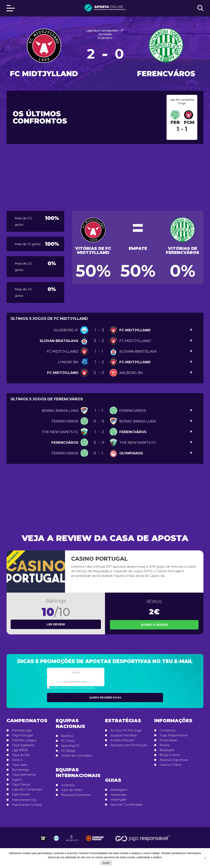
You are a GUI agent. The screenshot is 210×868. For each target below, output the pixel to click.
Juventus (68, 785)
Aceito (106, 863)
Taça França (21, 784)
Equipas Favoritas (124, 735)
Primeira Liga (22, 730)
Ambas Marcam (122, 740)
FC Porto (68, 741)
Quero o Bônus (154, 625)
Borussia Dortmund (76, 795)
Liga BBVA (20, 750)
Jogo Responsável (173, 735)
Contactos (167, 730)
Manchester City (24, 800)
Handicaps (118, 795)
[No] (205, 858)
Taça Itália (19, 765)
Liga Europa (21, 794)
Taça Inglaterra (23, 745)
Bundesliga (20, 770)
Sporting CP (70, 746)
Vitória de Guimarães (77, 756)
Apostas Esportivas (174, 760)
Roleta (165, 745)
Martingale (118, 800)
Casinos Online (171, 765)
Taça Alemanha (24, 775)
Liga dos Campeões (27, 789)
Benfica (67, 736)
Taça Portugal (22, 735)
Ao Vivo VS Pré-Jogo (126, 730)
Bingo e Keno (170, 755)
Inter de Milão (72, 790)
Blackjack (167, 750)
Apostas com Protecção (129, 745)
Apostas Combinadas (126, 805)
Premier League (24, 740)
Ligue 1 (17, 780)
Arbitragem (119, 790)
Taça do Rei (21, 755)
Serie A (17, 760)
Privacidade (168, 740)
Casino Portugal (99, 559)
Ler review (56, 624)
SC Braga (68, 751)
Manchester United (27, 805)
